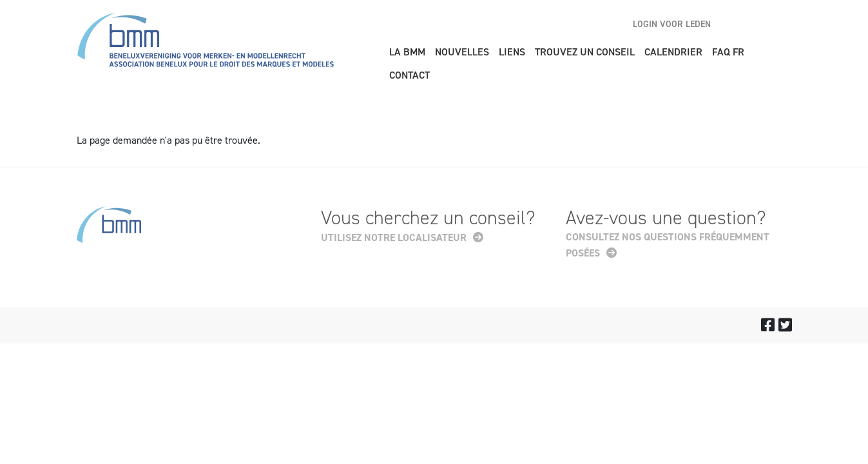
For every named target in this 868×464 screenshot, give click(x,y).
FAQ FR (728, 52)
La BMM (407, 52)
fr (782, 24)
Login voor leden (672, 24)
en (737, 24)
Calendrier (673, 52)
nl (759, 24)
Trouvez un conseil (585, 52)
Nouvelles (462, 52)
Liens (512, 52)
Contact (410, 75)
